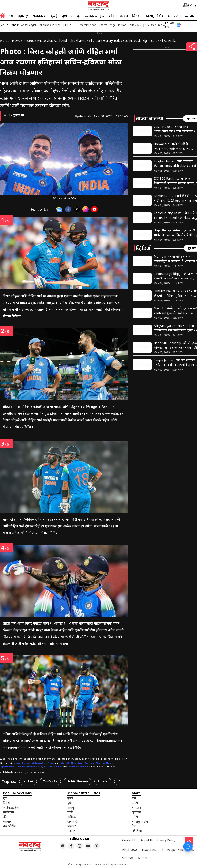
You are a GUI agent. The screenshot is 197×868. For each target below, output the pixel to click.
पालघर (72, 826)
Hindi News (130, 850)
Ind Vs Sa (50, 781)
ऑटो (135, 803)
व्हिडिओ (137, 831)
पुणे (64, 16)
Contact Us (130, 840)
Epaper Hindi (176, 850)
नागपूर (76, 16)
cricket (28, 781)
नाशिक (72, 817)
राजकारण (39, 16)
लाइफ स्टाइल (95, 16)
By (16, 115)
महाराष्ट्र (23, 16)
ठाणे (70, 812)
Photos (29, 41)
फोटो (135, 817)
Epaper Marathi (152, 850)
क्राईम (124, 16)
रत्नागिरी (73, 821)
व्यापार (190, 16)
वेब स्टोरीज (10, 826)
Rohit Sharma (78, 781)
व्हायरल (137, 812)
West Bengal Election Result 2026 (41, 25)
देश (11, 16)
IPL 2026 (70, 25)
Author (143, 858)
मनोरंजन (174, 16)
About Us (147, 840)
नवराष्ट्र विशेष (154, 16)
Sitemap (128, 858)
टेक (134, 826)
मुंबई (54, 16)
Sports (103, 781)
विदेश (136, 16)
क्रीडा (112, 16)
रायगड (71, 831)
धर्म (134, 798)
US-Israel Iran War (157, 25)
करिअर (136, 808)
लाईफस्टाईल (11, 808)
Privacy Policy (166, 840)
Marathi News (88, 25)
